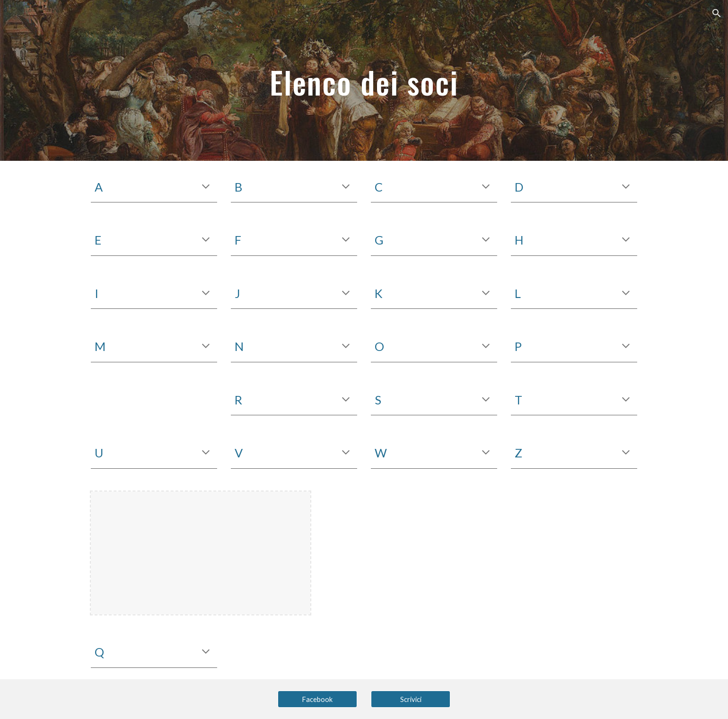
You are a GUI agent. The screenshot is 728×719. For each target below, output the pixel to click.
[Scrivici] (411, 699)
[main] (364, 80)
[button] (717, 13)
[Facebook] (317, 699)
